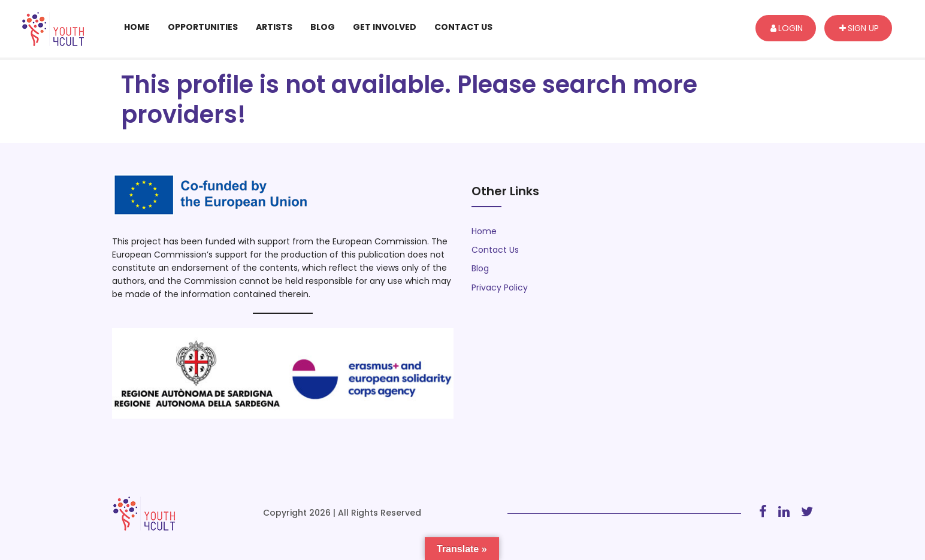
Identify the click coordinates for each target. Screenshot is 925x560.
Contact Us (463, 27)
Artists (274, 27)
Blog (323, 27)
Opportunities (203, 27)
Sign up (859, 28)
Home (137, 27)
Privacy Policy (500, 287)
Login (787, 28)
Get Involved (385, 27)
